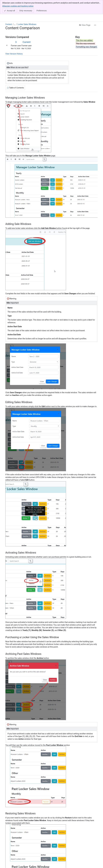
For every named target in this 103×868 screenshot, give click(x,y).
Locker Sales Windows (27, 24)
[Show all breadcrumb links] (14, 24)
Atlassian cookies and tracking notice (18, 6)
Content (9, 24)
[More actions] (95, 25)
